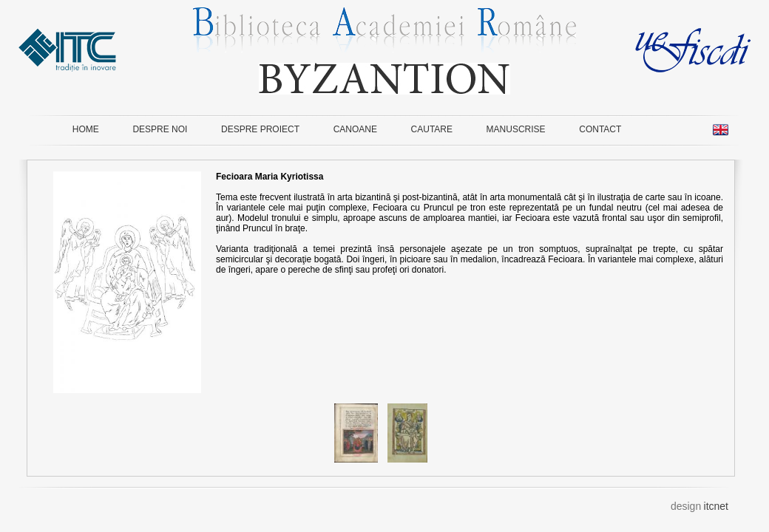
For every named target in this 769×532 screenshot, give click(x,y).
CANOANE (355, 129)
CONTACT (600, 129)
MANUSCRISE (516, 129)
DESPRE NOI (160, 129)
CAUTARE (432, 129)
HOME (86, 129)
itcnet (716, 506)
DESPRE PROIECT (260, 129)
